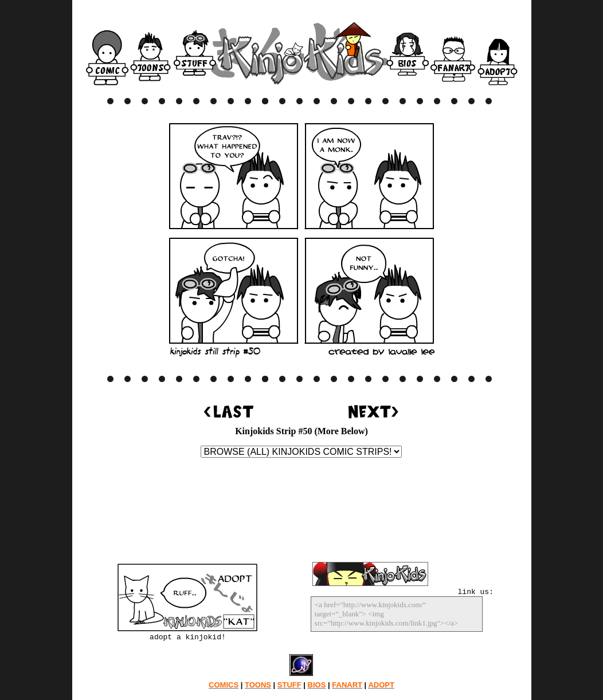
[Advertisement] (301, 512)
